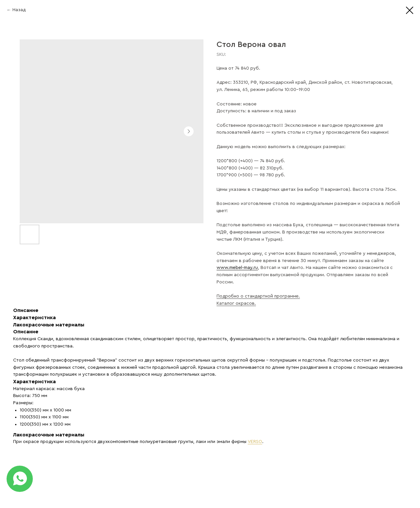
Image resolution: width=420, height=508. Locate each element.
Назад (19, 10)
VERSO (255, 442)
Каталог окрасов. (236, 303)
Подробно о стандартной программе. (258, 296)
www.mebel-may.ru (237, 268)
